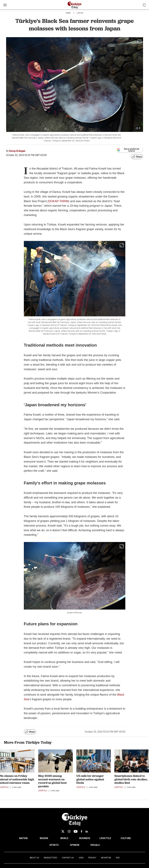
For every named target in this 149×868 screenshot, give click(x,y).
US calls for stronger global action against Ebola (90, 779)
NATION (23, 838)
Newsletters (50, 858)
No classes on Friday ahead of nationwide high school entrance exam (17, 779)
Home (68, 13)
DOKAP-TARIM (58, 201)
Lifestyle (80, 13)
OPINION (75, 845)
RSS (118, 858)
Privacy (92, 858)
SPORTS (54, 845)
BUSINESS (85, 838)
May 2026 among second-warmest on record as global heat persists (52, 781)
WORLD (64, 838)
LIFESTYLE (105, 838)
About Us (34, 858)
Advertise (106, 858)
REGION (44, 838)
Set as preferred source (128, 150)
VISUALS (95, 845)
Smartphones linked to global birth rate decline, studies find (131, 779)
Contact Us (68, 858)
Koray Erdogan (17, 151)
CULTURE (126, 838)
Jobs (81, 858)
